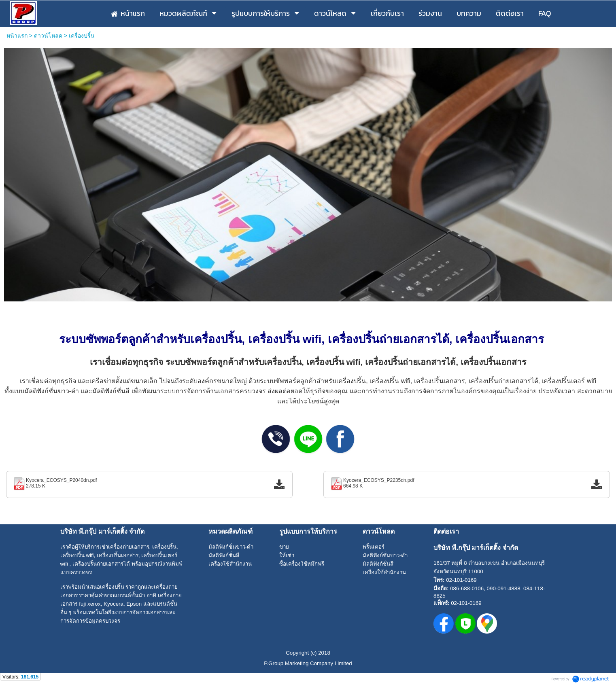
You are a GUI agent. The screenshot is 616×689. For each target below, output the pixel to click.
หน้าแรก (17, 36)
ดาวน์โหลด (48, 36)
